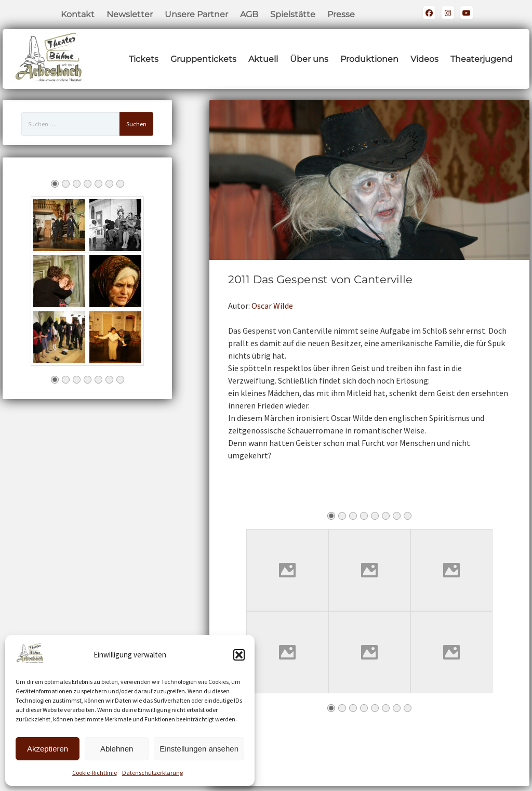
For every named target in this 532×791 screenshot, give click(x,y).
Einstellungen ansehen (199, 749)
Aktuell (263, 59)
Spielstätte (293, 14)
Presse (341, 14)
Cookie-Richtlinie (95, 773)
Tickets (144, 59)
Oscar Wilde (272, 306)
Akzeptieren (48, 749)
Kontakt (78, 14)
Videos (424, 59)
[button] (239, 655)
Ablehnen (117, 749)
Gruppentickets (203, 59)
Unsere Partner (196, 14)
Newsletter (130, 14)
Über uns (309, 59)
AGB (249, 14)
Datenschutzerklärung (152, 773)
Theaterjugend (482, 59)
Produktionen (369, 59)
